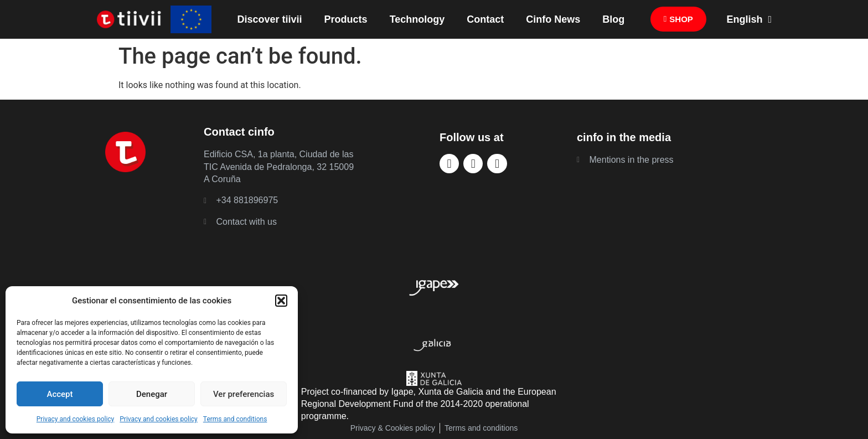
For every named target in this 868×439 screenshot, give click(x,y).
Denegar (152, 394)
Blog (613, 19)
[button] (281, 301)
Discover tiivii (270, 19)
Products (346, 19)
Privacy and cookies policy (76, 419)
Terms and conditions (235, 419)
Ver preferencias (244, 394)
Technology (417, 19)
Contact (485, 19)
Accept (60, 394)
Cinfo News (553, 19)
